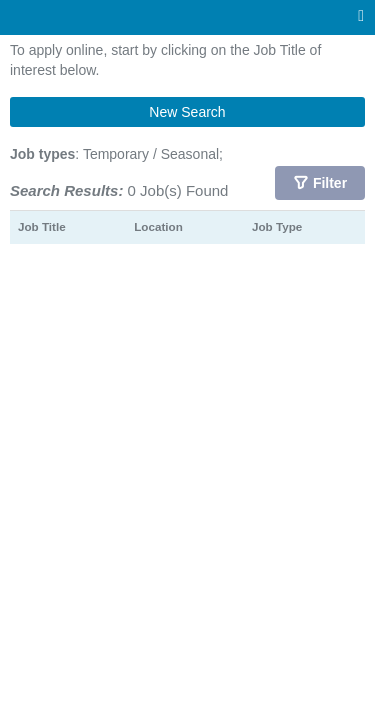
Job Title (42, 226)
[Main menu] (361, 16)
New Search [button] (187, 112)
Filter (330, 183)
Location (158, 226)
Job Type (277, 226)
